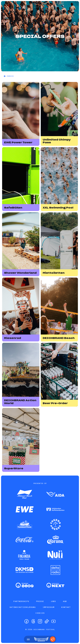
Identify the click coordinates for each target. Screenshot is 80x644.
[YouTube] (53, 621)
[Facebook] (27, 621)
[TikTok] (47, 621)
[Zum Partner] (25, 494)
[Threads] (33, 621)
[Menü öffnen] (28, 639)
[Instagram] (40, 621)
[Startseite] (41, 639)
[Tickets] (53, 639)
